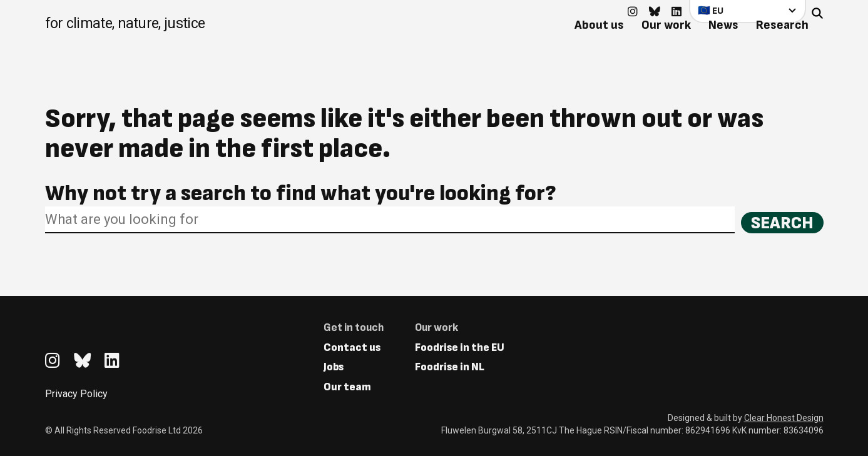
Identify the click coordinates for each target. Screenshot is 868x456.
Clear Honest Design (784, 418)
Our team (347, 387)
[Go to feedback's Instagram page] (633, 12)
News (723, 25)
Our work (666, 25)
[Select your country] (748, 11)
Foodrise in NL (450, 367)
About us (599, 25)
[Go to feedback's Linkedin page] (677, 12)
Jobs (334, 367)
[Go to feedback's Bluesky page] (655, 12)
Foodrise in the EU (460, 347)
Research (782, 25)
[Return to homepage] (125, 25)
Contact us (352, 347)
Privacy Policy (76, 394)
